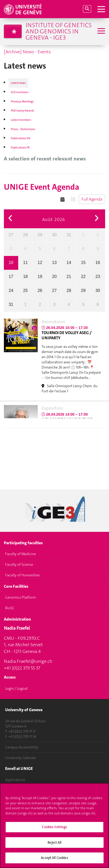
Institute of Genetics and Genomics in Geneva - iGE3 (59, 31)
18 (26, 277)
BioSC (10, 608)
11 (26, 263)
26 (40, 290)
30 (54, 235)
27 (11, 235)
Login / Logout (16, 688)
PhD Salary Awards (22, 111)
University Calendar (21, 758)
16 (98, 263)
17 (11, 277)
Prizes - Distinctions (23, 129)
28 (26, 235)
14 (69, 263)
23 (98, 277)
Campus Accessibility (22, 747)
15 (83, 263)
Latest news (18, 83)
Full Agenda (92, 199)
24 (11, 290)
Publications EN (21, 138)
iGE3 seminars (20, 92)
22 (83, 277)
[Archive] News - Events (27, 52)
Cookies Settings (54, 830)
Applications (15, 780)
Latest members (21, 120)
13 (54, 263)
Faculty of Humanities (22, 575)
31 (69, 235)
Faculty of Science (19, 565)
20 (54, 277)
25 (26, 290)
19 (40, 277)
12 (40, 263)
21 (69, 277)
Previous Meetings (22, 102)
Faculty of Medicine (21, 554)
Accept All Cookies (54, 861)
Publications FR (20, 148)
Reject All (54, 845)
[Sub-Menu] (101, 31)
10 (11, 263)
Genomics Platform (20, 598)
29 (40, 235)
